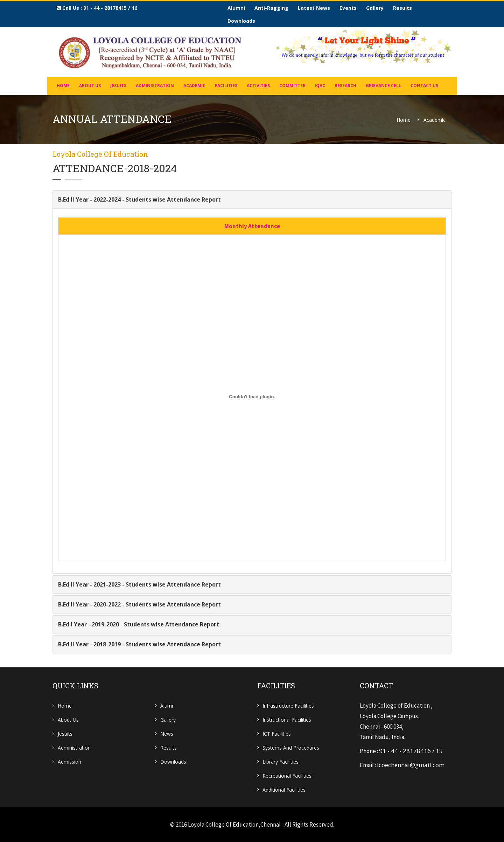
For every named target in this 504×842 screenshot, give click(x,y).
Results (402, 8)
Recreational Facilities (287, 776)
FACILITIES (226, 86)
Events (348, 8)
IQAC (320, 86)
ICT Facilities (277, 734)
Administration (74, 748)
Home (404, 120)
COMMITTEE (292, 86)
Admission (69, 762)
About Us (90, 86)
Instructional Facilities (287, 720)
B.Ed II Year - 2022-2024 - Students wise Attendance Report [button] (139, 199)
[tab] (252, 199)
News (167, 734)
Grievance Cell (383, 86)
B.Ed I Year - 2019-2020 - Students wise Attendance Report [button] (139, 624)
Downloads (241, 21)
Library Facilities (281, 762)
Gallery (375, 8)
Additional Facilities (284, 790)
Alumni (236, 8)
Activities (258, 86)
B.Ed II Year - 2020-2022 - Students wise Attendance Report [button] (139, 604)
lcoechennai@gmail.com (411, 765)
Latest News (314, 8)
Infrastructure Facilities (288, 706)
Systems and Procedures (291, 748)
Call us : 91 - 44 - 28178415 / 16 (97, 8)
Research (345, 86)
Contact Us (424, 86)
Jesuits (65, 734)
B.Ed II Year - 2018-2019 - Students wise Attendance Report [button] (139, 644)
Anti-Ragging (271, 8)
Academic (194, 86)
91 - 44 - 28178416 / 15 (411, 751)
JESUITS (118, 86)
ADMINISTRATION (155, 86)
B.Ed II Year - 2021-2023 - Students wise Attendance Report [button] (139, 584)
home (63, 86)
